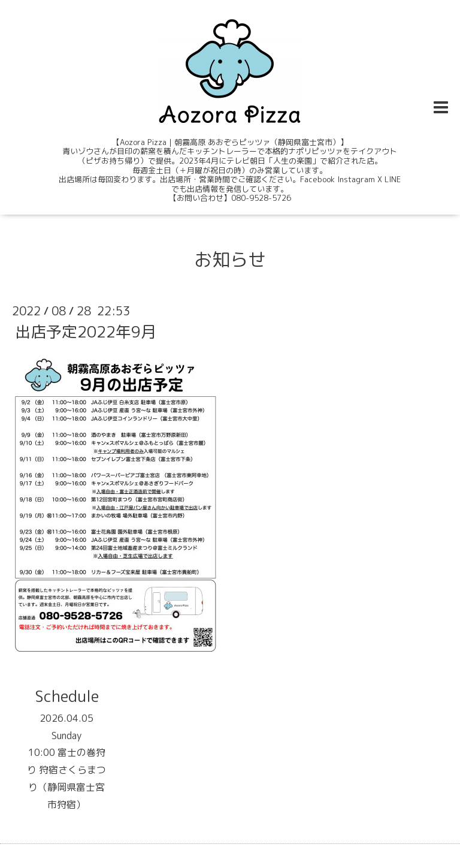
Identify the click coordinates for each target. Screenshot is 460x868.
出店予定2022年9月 (86, 331)
